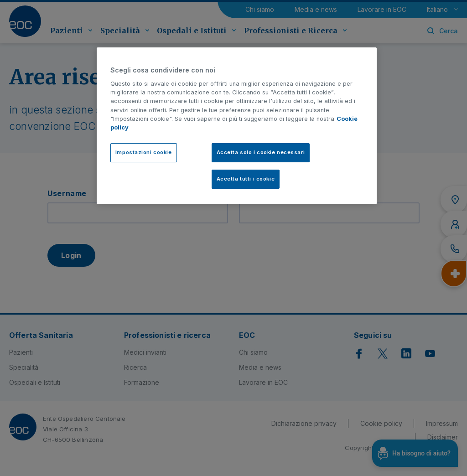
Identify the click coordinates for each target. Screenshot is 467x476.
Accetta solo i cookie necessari (261, 152)
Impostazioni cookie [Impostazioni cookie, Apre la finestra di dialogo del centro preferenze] (144, 152)
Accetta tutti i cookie (246, 179)
